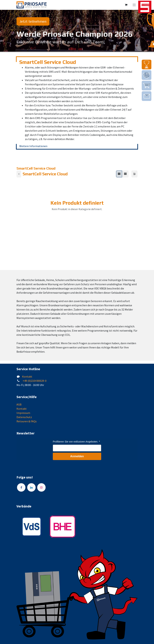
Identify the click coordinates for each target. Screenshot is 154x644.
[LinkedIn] (31, 487)
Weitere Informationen (33, 146)
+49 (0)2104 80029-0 (34, 381)
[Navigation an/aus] (134, 5)
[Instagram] (41, 487)
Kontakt (27, 377)
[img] (147, 65)
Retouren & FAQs (27, 421)
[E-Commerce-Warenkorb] (126, 5)
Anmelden (77, 456)
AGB (19, 404)
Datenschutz (24, 417)
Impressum (23, 413)
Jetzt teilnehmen (33, 21)
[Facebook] (21, 487)
